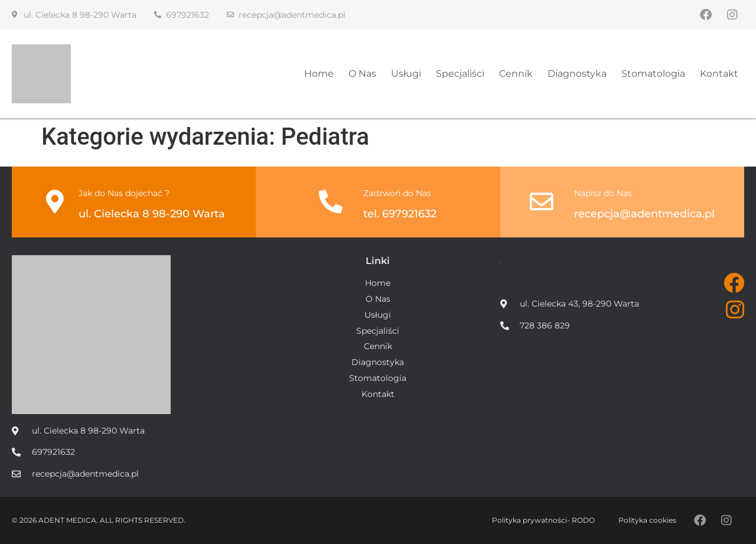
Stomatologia (653, 74)
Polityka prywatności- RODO (543, 520)
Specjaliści (460, 74)
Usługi (406, 74)
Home (319, 74)
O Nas (362, 74)
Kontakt (719, 74)
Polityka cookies (647, 520)
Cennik (516, 74)
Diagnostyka (577, 74)
